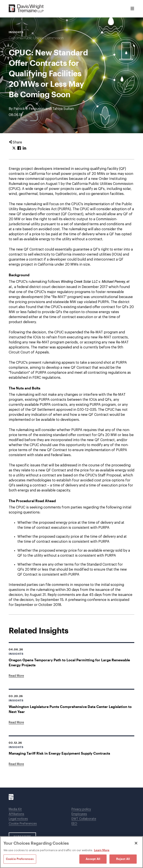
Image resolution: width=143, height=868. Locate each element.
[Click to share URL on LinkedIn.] (24, 148)
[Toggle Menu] (132, 9)
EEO (74, 824)
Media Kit (15, 809)
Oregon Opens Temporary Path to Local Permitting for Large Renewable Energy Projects (69, 662)
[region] (71, 852)
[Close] (136, 843)
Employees (79, 814)
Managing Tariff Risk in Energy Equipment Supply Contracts (59, 753)
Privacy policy (81, 809)
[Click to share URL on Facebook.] (19, 148)
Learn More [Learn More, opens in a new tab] (102, 850)
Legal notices (18, 819)
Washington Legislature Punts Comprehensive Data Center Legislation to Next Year (70, 709)
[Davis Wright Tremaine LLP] (26, 9)
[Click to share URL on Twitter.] (14, 148)
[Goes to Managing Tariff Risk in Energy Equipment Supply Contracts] (16, 764)
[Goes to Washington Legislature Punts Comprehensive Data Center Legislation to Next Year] (16, 723)
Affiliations (16, 814)
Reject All (123, 859)
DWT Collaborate (84, 819)
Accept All (93, 859)
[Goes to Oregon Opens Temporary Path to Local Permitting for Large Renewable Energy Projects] (16, 676)
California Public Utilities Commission (36, 38)
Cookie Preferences (23, 824)
